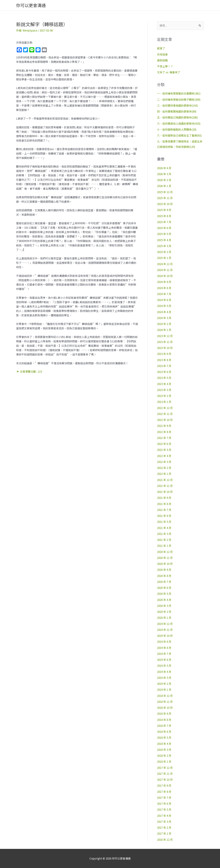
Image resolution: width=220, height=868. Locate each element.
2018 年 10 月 (165, 708)
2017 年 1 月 (164, 833)
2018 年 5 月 (164, 737)
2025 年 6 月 (164, 228)
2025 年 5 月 (164, 234)
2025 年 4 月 (164, 240)
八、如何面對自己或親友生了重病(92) (179, 135)
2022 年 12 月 (165, 408)
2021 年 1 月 (164, 546)
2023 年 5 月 (164, 378)
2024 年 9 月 (164, 282)
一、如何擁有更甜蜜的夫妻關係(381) (179, 93)
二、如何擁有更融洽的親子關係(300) (179, 99)
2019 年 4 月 (164, 672)
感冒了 (161, 48)
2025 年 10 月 (165, 204)
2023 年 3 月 (164, 390)
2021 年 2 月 (164, 540)
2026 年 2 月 (164, 180)
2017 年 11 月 (165, 774)
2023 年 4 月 (164, 384)
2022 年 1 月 (164, 474)
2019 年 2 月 (164, 684)
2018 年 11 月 (165, 702)
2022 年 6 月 (164, 444)
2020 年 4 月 (164, 600)
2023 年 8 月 (164, 360)
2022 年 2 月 (164, 468)
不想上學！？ (165, 66)
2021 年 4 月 (164, 528)
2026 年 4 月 (164, 168)
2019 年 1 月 (164, 690)
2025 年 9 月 (164, 210)
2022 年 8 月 (164, 432)
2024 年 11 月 (165, 270)
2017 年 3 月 (164, 822)
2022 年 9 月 (164, 426)
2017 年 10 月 (165, 780)
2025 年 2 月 (164, 252)
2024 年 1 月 (164, 330)
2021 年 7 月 (164, 510)
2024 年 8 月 (164, 288)
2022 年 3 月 (164, 462)
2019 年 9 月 (164, 642)
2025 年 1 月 (164, 258)
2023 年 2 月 (164, 396)
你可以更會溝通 (31, 5)
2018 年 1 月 (164, 761)
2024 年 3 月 (164, 318)
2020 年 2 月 (164, 612)
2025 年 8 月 (164, 216)
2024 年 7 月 (164, 294)
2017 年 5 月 (164, 809)
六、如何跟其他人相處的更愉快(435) (179, 123)
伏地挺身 (162, 54)
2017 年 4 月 (164, 816)
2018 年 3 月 (164, 750)
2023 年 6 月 (164, 372)
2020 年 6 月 (164, 588)
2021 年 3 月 (164, 534)
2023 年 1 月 (164, 402)
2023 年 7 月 (164, 366)
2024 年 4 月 (164, 312)
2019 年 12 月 (165, 624)
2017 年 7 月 (164, 798)
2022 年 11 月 (165, 414)
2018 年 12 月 (165, 696)
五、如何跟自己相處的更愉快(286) (177, 117)
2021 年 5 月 (164, 522)
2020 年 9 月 (164, 570)
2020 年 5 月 (164, 594)
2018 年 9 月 (164, 714)
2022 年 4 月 (164, 456)
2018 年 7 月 (164, 726)
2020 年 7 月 (164, 582)
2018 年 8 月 (164, 720)
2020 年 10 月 (165, 564)
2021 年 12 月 (165, 480)
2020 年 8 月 (164, 576)
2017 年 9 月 (164, 785)
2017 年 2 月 (164, 827)
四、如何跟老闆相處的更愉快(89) (177, 111)
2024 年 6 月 (164, 300)
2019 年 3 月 (164, 678)
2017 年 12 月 (165, 768)
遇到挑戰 (162, 60)
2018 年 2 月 (164, 756)
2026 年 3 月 (164, 174)
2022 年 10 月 (165, 420)
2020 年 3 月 (164, 606)
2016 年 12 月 (165, 840)
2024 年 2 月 (164, 324)
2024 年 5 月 (164, 306)
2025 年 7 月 (164, 222)
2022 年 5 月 (164, 450)
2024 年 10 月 (165, 276)
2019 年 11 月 (165, 630)
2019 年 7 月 (164, 654)
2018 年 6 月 (164, 732)
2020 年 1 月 (164, 618)
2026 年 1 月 (164, 186)
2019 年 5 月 (164, 666)
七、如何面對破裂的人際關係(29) (177, 129)
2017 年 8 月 (164, 792)
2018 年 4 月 (164, 744)
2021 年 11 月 (165, 486)
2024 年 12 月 (165, 264)
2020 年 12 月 (165, 552)
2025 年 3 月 (164, 246)
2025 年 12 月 (165, 192)
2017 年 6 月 (164, 803)
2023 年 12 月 (165, 336)
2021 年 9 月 (164, 498)
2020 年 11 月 (165, 558)
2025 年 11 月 (165, 198)
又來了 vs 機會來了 (169, 72)
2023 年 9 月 (164, 354)
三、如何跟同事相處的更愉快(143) (177, 105)
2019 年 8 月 (164, 648)
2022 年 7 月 (164, 438)
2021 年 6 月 (164, 516)
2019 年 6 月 (164, 660)
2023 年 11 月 (165, 342)
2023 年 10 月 (165, 348)
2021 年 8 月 (164, 504)
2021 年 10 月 (165, 492)
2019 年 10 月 (165, 636)
